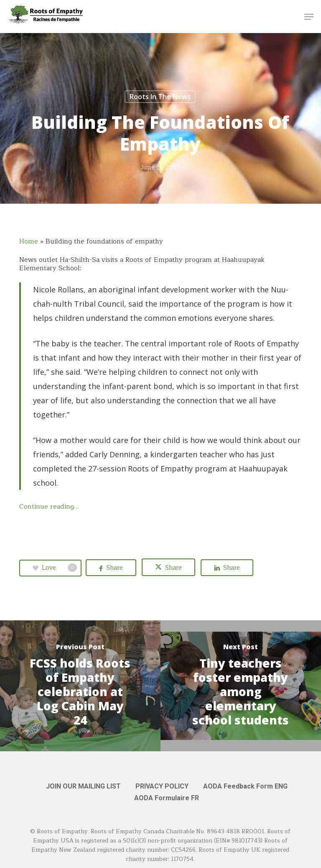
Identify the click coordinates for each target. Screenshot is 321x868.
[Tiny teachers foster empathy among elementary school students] (241, 686)
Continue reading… (49, 507)
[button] (309, 17)
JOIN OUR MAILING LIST (83, 786)
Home (29, 241)
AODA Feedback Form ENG (245, 786)
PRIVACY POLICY (162, 786)
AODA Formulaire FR (167, 798)
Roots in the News (160, 97)
